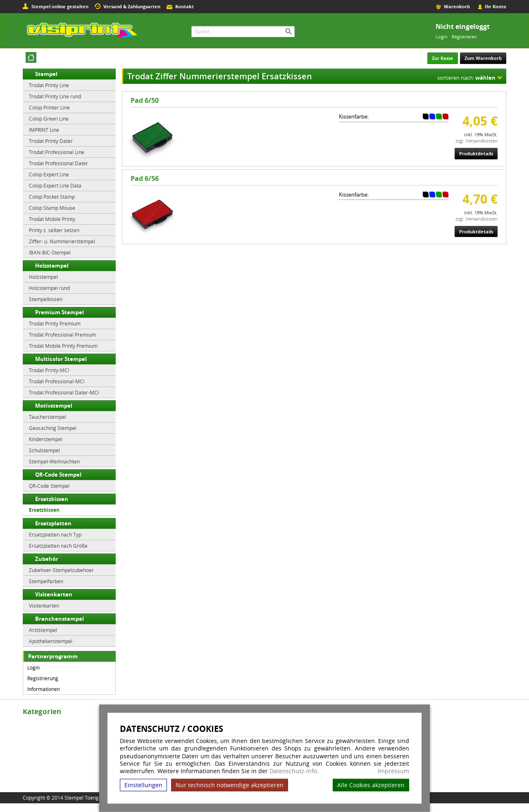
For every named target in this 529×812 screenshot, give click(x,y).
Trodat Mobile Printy (52, 219)
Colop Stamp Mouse (52, 208)
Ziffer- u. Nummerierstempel (62, 241)
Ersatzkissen (52, 499)
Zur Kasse (443, 58)
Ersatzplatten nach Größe (58, 546)
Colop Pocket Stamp (52, 197)
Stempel (46, 74)
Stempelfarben (46, 581)
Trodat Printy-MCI (49, 370)
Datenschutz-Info (293, 771)
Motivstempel (54, 406)
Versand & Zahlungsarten (132, 6)
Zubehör (47, 559)
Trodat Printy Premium (55, 323)
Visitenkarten (54, 594)
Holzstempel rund (49, 288)
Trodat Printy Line (49, 85)
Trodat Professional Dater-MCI (64, 392)
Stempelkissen (46, 299)
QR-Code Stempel (58, 475)
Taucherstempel (48, 417)
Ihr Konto (496, 6)
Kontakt (185, 6)
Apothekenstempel (51, 641)
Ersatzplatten (53, 523)
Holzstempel (52, 266)
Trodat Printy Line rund (55, 96)
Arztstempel (43, 630)
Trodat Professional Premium (62, 335)
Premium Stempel (60, 312)
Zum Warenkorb (483, 58)
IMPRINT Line (44, 130)
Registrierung (43, 678)
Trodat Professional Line (57, 152)
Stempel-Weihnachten (54, 461)
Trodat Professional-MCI (57, 381)
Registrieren (464, 37)
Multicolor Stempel (61, 359)
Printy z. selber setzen (54, 230)
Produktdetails (476, 153)
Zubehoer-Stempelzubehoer (61, 570)
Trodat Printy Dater (51, 141)
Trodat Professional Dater (58, 163)
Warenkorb (457, 6)
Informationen (44, 689)
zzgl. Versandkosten (477, 141)
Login (442, 37)
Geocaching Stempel (53, 428)
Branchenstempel (60, 619)
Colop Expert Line (49, 174)
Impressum (393, 771)
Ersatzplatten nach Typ (55, 534)
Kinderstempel (46, 439)
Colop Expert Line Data (55, 185)
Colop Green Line (49, 119)
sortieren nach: (466, 78)
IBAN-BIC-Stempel (50, 252)
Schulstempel (44, 450)
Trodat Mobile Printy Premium (63, 346)
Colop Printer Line (49, 107)
